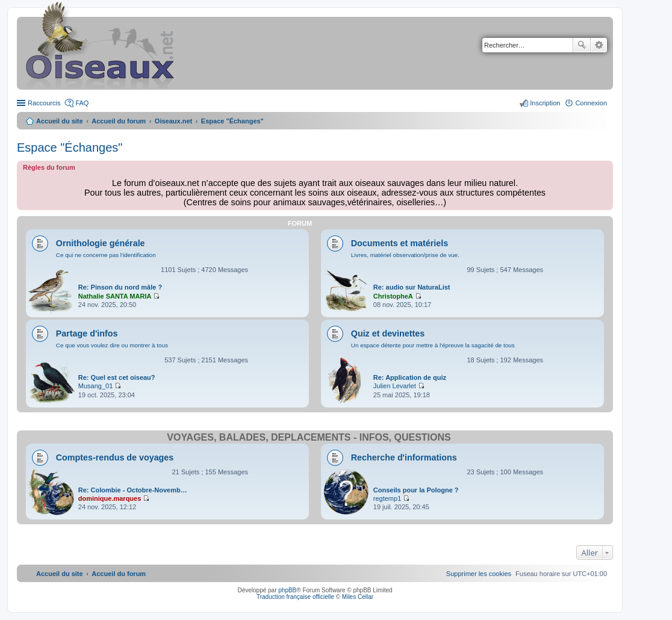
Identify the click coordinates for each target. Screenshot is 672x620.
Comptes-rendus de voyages (115, 457)
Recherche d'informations (404, 457)
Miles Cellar (358, 597)
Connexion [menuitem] (591, 103)
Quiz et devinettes (388, 333)
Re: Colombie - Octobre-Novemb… (133, 490)
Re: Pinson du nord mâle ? (120, 287)
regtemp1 (387, 498)
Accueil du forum (119, 121)
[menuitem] (479, 574)
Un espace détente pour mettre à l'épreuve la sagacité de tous (433, 345)
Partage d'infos (87, 333)
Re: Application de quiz (410, 377)
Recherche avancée (599, 45)
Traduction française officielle (295, 597)
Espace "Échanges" (70, 147)
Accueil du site (60, 121)
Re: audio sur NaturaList (412, 287)
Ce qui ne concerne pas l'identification (106, 255)
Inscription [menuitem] (545, 103)
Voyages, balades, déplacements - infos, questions (309, 437)
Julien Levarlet (395, 386)
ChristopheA (393, 296)
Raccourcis (44, 103)
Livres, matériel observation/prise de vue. (405, 255)
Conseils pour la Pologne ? (416, 490)
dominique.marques (110, 498)
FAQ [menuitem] (82, 103)
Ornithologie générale (101, 243)
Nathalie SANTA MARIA (115, 296)
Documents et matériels (400, 243)
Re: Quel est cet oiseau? (117, 377)
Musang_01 (96, 386)
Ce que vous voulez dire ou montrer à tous (112, 345)
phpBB (287, 590)
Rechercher (582, 45)
